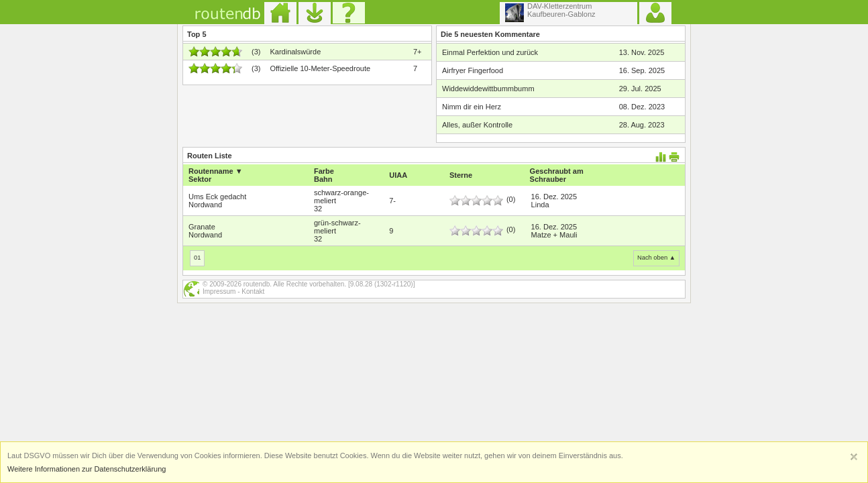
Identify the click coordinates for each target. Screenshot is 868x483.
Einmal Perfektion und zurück (490, 52)
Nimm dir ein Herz (472, 107)
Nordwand (205, 205)
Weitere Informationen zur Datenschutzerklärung (87, 469)
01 (197, 258)
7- (392, 201)
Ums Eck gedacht (217, 197)
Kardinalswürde (295, 52)
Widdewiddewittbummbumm (488, 89)
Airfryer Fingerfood (473, 70)
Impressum (219, 291)
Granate (202, 227)
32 (318, 209)
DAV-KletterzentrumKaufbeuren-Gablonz (550, 12)
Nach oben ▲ (656, 258)
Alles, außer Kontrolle (477, 125)
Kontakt (253, 291)
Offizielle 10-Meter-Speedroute (320, 68)
